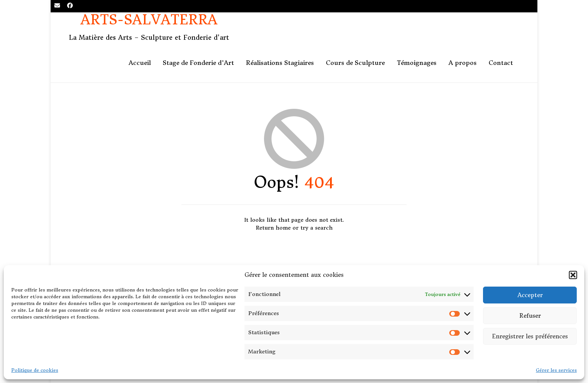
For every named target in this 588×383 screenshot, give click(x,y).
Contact (501, 63)
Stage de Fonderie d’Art (198, 63)
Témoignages (417, 63)
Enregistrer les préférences (530, 336)
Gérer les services (556, 370)
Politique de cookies (35, 370)
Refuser (530, 316)
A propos (463, 63)
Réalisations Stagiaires (280, 63)
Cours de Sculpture (355, 63)
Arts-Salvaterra (149, 20)
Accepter (530, 295)
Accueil (140, 63)
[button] (573, 275)
